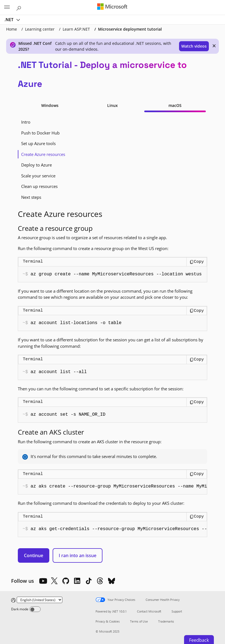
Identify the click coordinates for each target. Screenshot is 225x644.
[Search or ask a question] (19, 7)
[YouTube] (43, 581)
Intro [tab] (26, 122)
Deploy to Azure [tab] (36, 165)
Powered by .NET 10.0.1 (111, 611)
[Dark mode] (35, 609)
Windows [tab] (50, 105)
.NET (9, 19)
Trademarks (166, 621)
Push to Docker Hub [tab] (40, 133)
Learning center (40, 29)
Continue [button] (34, 555)
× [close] (214, 46)
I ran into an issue (78, 555)
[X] (54, 581)
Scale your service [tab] (38, 176)
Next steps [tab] (31, 197)
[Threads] (100, 581)
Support (177, 611)
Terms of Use (139, 621)
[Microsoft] (112, 7)
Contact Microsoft (149, 611)
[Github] (66, 581)
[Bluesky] (111, 581)
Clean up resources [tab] (39, 186)
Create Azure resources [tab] (43, 154)
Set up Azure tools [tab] (38, 143)
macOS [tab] (175, 105)
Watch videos (194, 46)
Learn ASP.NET (76, 29)
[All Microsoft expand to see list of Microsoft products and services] (7, 8)
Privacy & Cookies (108, 621)
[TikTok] (89, 581)
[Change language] (40, 600)
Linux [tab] (113, 105)
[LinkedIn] (77, 581)
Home (12, 29)
